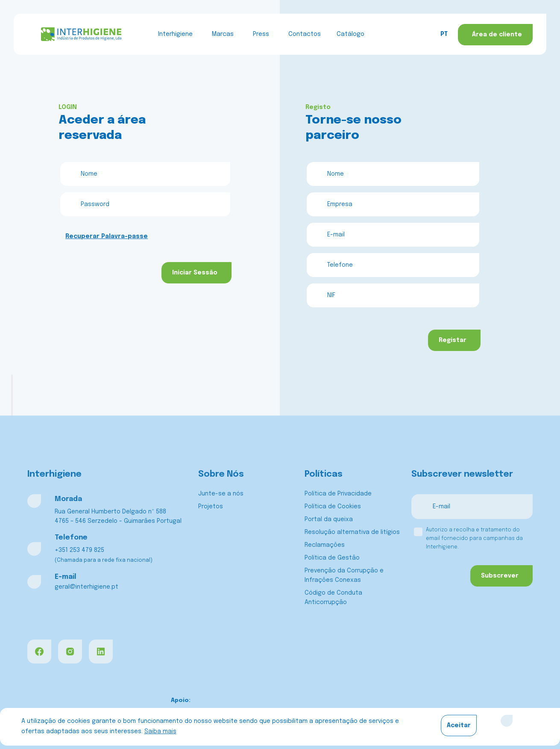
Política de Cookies (333, 507)
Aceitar (459, 725)
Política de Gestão (332, 558)
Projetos (211, 507)
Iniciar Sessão (195, 273)
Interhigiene (175, 34)
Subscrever (500, 576)
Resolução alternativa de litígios (352, 532)
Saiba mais (160, 731)
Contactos (305, 34)
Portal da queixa (329, 519)
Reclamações (325, 545)
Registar (453, 340)
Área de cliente (497, 35)
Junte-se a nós (221, 494)
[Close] (507, 721)
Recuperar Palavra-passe (107, 236)
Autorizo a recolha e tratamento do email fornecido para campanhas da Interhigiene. (474, 539)
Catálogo (350, 34)
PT (444, 34)
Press (261, 34)
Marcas (223, 34)
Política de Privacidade (338, 494)
